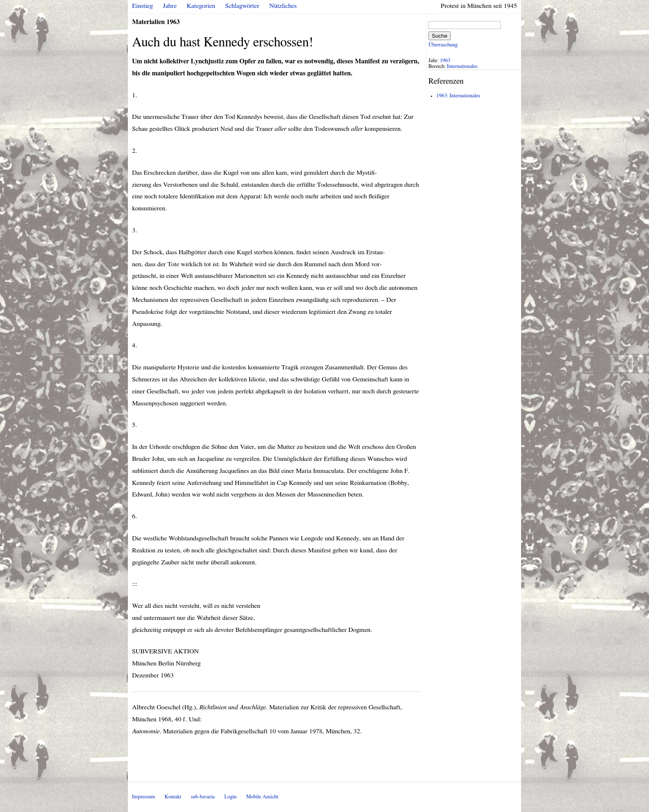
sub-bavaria (203, 797)
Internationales (462, 66)
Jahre (170, 6)
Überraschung (443, 45)
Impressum (144, 797)
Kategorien (201, 6)
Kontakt (173, 797)
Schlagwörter (242, 6)
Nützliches (283, 6)
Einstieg (143, 6)
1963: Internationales (458, 96)
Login (231, 797)
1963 (445, 61)
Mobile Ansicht (262, 797)
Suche (440, 36)
